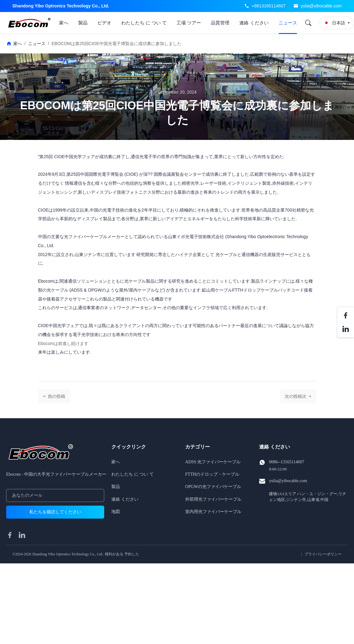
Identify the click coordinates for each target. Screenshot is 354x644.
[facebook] (10, 535)
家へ (64, 23)
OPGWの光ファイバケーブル (213, 487)
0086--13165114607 (287, 462)
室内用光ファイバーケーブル (213, 512)
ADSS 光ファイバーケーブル (213, 462)
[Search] (308, 23)
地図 (116, 512)
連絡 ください (254, 23)
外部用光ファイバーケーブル (213, 499)
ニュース (288, 23)
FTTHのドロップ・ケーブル (212, 474)
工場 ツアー (189, 23)
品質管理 (220, 23)
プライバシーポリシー (323, 554)
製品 (83, 23)
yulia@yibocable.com (321, 6)
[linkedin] (22, 535)
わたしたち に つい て (144, 23)
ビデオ (104, 23)
